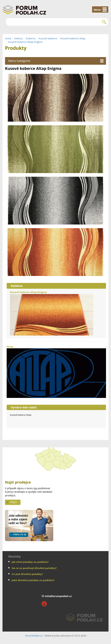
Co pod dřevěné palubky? (27, 574)
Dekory (18, 38)
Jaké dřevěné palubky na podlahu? (33, 580)
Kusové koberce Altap (73, 38)
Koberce (31, 38)
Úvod (8, 38)
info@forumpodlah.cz (58, 596)
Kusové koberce (48, 38)
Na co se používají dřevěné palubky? (34, 568)
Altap (56, 371)
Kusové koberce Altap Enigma (25, 42)
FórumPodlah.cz (34, 636)
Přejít (14, 502)
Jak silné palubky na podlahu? (30, 562)
